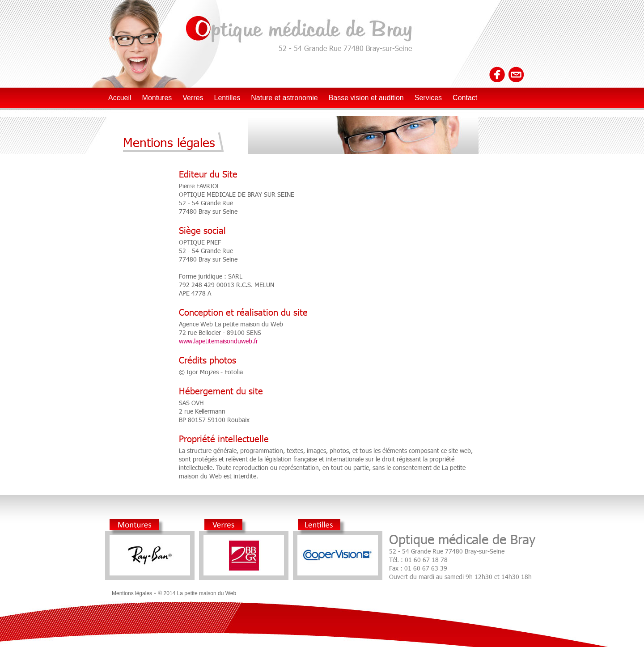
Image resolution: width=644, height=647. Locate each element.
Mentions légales (132, 593)
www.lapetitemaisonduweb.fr (218, 341)
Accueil (120, 98)
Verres (193, 98)
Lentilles (227, 98)
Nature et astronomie (284, 98)
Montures (157, 98)
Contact (465, 98)
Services (428, 98)
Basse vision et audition (366, 98)
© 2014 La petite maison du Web (197, 593)
